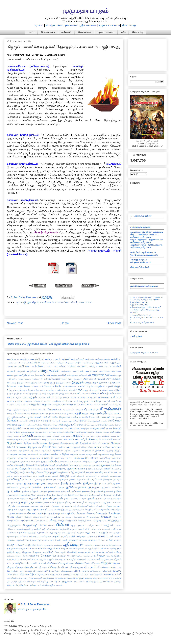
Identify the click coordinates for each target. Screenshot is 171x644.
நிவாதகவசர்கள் (73, 502)
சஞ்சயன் (70, 424)
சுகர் (69, 447)
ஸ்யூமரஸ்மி (115, 578)
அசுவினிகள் (33, 363)
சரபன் (90, 432)
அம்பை (82, 366)
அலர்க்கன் (116, 371)
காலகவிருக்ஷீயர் (71, 405)
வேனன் (84, 574)
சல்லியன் (26, 435)
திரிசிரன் (117, 480)
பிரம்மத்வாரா (93, 517)
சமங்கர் (10, 432)
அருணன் (11, 371)
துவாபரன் (108, 491)
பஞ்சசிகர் (44, 506)
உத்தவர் (30, 390)
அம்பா (49, 366)
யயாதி (11, 545)
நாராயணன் (36, 502)
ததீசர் (16, 476)
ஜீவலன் (26, 472)
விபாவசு (43, 567)
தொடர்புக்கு (129, 25)
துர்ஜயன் (34, 491)
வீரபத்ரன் (68, 574)
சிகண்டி (93, 439)
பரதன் (22, 510)
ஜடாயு (92, 465)
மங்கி (113, 529)
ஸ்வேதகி (31, 582)
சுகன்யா (62, 447)
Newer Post (15, 323)
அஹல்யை (12, 379)
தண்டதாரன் (108, 472)
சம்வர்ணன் (69, 432)
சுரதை (89, 454)
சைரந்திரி (20, 465)
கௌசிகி (23, 421)
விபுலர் (65, 567)
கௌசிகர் (12, 421)
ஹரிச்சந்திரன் (92, 582)
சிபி (95, 443)
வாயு (9, 563)
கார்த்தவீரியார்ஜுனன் (40, 405)
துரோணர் (14, 491)
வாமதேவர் (115, 559)
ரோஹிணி (72, 552)
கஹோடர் (38, 401)
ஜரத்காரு (61, 469)
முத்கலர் (43, 540)
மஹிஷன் (23, 536)
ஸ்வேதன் (55, 582)
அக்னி (66, 359)
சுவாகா (94, 458)
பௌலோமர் (94, 529)
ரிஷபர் (64, 548)
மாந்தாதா (81, 536)
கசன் (88, 394)
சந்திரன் (104, 428)
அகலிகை (25, 359)
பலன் (94, 510)
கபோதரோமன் (62, 397)
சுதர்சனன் (58, 450)
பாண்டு (41, 513)
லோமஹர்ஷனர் (75, 556)
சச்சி (61, 425)
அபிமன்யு (24, 366)
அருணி (21, 371)
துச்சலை (37, 487)
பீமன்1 (51, 525)
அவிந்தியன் (24, 375)
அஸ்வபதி (116, 375)
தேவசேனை (73, 495)
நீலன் (85, 502)
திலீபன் (103, 484)
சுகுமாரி (76, 447)
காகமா (47, 401)
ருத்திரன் (11, 552)
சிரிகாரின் (11, 447)
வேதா (76, 574)
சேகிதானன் (87, 462)
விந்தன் (10, 567)
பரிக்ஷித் (60, 510)
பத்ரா (102, 506)
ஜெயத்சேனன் (37, 472)
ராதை (21, 549)
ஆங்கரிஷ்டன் (24, 379)
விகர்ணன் (52, 563)
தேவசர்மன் (50, 495)
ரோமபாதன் (60, 552)
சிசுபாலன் (116, 439)
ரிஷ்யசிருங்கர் (76, 548)
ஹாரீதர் (118, 582)
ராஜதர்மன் (12, 548)
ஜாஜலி (107, 469)
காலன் (95, 405)
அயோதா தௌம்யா (98, 366)
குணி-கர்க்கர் (55, 414)
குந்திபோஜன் (89, 413)
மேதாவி (73, 540)
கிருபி (96, 410)
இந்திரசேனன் (23, 383)
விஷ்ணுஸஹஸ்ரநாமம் (141, 262)
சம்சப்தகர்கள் (28, 432)
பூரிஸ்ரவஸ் (52, 529)
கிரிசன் (34, 410)
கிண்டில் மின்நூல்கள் (140, 267)
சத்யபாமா (64, 428)
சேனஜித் (105, 462)
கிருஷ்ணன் (111, 409)
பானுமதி (51, 513)
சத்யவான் (75, 428)
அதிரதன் (60, 363)
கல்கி (119, 397)
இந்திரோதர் (92, 383)
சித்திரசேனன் (14, 443)
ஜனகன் (105, 465)
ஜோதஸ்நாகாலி (78, 472)
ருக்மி (97, 549)
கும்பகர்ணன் (114, 413)
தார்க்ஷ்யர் (33, 302)
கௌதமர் (46, 421)
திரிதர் (19, 484)
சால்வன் (73, 439)
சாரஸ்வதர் (26, 439)
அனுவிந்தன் (115, 363)
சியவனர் (116, 443)
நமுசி (67, 498)
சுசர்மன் (117, 447)
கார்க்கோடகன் (13, 405)
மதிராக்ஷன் (42, 533)
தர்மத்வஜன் (116, 476)
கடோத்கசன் (107, 393)
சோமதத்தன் (42, 465)
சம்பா (45, 432)
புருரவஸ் (81, 525)
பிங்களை (90, 513)
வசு (108, 556)
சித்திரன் (27, 443)
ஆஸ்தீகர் (116, 379)
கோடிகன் (106, 417)
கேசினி (47, 417)
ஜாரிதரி (10, 472)
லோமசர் (46, 556)
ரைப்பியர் (48, 552)
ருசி (119, 548)
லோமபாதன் (59, 556)
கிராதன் (26, 410)
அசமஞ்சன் (12, 363)
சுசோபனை (12, 451)
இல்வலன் (11, 386)
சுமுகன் (74, 454)
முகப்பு (39, 25)
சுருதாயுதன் (35, 458)
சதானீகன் (103, 425)
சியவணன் (104, 443)
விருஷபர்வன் (81, 571)
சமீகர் (17, 432)
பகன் (114, 503)
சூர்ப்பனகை (75, 462)
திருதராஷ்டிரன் (35, 483)
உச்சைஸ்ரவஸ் (69, 386)
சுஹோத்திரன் (13, 462)
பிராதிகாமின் (13, 521)
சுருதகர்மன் (104, 454)
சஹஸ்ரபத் (39, 436)
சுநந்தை (109, 451)
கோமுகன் (116, 417)
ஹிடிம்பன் (12, 585)
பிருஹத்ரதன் (114, 520)
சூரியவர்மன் (63, 462)
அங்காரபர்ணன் (103, 359)
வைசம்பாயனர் (112, 574)
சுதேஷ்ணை (98, 450)
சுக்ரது (90, 447)
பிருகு (53, 520)
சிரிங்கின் (22, 447)
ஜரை (90, 469)
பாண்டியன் (30, 513)
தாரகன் (56, 480)
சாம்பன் (106, 436)
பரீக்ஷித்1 (69, 510)
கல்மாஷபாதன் (15, 401)
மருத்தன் (103, 533)
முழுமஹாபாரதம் (86, 11)
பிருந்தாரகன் (71, 521)
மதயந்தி (31, 533)
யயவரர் (117, 540)
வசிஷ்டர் (99, 556)
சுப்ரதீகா (55, 454)
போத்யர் (63, 529)
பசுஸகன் (34, 506)
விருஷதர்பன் (67, 571)
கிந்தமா (118, 405)
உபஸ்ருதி (70, 390)
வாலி (44, 563)
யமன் (109, 540)
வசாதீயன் (88, 556)
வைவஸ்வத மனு (25, 578)
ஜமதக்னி (51, 469)
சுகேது (84, 447)
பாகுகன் (11, 513)
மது (51, 533)
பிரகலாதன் (101, 513)
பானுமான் (60, 513)
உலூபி (96, 390)
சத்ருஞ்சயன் (86, 428)
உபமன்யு (49, 390)
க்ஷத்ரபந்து (67, 421)
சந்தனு (96, 428)
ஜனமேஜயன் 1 (38, 469)
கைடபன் (95, 417)
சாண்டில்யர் (66, 436)
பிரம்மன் (106, 517)
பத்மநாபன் (66, 506)
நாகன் (107, 498)
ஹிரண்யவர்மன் (37, 585)
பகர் (119, 503)
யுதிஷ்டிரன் (73, 544)
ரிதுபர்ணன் (54, 548)
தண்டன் (117, 472)
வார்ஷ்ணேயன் (21, 563)
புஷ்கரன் (20, 529)
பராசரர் (43, 510)
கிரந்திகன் (17, 410)
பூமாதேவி (36, 529)
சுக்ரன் (98, 447)
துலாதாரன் (87, 491)
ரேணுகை (37, 552)
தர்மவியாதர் (14, 479)
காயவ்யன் (116, 401)
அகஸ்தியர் (37, 359)
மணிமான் (11, 533)
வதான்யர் (64, 559)
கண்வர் (11, 397)
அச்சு (123, 32)
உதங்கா (91, 386)
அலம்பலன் (78, 371)
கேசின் (55, 417)
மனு (87, 533)
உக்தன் (35, 386)
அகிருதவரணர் (53, 359)
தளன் (38, 480)
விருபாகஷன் (26, 571)
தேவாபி (24, 498)
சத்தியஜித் (11, 428)
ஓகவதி (43, 394)
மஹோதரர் (34, 536)
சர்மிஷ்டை (115, 432)
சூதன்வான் (25, 462)
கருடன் (92, 397)
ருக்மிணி (105, 548)
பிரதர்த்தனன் (114, 513)
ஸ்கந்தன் (80, 578)
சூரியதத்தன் (42, 462)
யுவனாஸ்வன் (99, 545)
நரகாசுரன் (76, 498)
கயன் (73, 397)
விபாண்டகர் (31, 567)
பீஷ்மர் (63, 525)
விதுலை (117, 563)
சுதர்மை (68, 451)
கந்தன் (33, 397)
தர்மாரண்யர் (28, 479)
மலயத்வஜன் (115, 533)
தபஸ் (48, 476)
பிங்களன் (81, 513)
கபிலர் (50, 397)
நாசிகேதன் (116, 498)
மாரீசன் (90, 536)
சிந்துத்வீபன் (85, 443)
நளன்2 (99, 498)
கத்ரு (25, 397)
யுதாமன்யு (57, 545)
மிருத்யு (11, 540)
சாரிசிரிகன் (36, 439)
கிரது (9, 410)
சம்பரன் (39, 432)
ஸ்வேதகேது (43, 582)
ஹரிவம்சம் (72, 25)
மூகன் (65, 540)
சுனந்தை (23, 454)
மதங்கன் (22, 533)
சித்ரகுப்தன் (54, 443)
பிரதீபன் (28, 517)
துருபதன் (94, 487)
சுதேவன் (86, 450)
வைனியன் (12, 578)
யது (103, 540)
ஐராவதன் (35, 394)
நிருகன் (61, 503)
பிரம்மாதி (117, 517)
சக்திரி (28, 425)
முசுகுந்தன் (31, 540)
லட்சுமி (109, 552)
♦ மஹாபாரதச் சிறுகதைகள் (142, 322)
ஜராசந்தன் (73, 469)
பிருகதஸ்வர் (26, 520)
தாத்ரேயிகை (47, 480)
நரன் (84, 498)
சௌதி (52, 465)
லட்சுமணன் (98, 552)
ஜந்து (98, 465)
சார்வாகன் (62, 439)
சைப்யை (11, 465)
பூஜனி (27, 529)
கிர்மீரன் (10, 414)
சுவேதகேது (105, 458)
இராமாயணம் (88, 25)
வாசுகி (97, 559)
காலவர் (104, 405)
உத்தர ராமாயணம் (109, 25)
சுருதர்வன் (11, 458)
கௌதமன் (34, 421)
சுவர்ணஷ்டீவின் (81, 458)
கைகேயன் (76, 417)
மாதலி (56, 536)
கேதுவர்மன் (65, 417)
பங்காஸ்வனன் (22, 506)
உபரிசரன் (60, 390)
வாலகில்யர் (35, 563)
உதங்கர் (82, 386)
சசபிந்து (54, 425)
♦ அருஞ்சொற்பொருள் (141, 315)
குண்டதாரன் (67, 414)
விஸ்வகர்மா (12, 574)
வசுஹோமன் (33, 559)
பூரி (44, 529)
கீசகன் (18, 413)
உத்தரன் (11, 390)
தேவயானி (94, 495)
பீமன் (43, 525)
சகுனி (21, 425)
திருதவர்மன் (53, 484)
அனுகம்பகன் (101, 363)
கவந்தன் (28, 401)
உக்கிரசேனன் (24, 386)
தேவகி (40, 495)
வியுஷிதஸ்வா (104, 567)
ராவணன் (37, 548)
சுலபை (69, 458)
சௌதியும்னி (62, 465)
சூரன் (33, 462)
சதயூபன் (93, 425)
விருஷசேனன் (52, 571)
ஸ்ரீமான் (22, 582)
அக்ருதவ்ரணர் (77, 359)
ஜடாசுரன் (84, 465)
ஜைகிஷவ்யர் (64, 472)
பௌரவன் (72, 529)
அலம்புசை (104, 371)
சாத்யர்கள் (89, 436)
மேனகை (83, 540)
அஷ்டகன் (45, 375)
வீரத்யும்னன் (56, 574)
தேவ (34, 495)
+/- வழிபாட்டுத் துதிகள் (141, 216)
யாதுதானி (47, 545)
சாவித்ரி (83, 439)
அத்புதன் (69, 363)
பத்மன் (76, 506)
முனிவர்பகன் (54, 540)
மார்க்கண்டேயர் (104, 536)
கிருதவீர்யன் (68, 410)
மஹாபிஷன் (12, 536)
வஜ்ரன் (43, 559)
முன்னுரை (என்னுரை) (140, 227)
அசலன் (22, 363)
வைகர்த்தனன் (96, 574)
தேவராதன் (106, 495)
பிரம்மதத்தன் (79, 517)
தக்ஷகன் (90, 472)
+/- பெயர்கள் (136, 336)
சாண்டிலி (56, 436)
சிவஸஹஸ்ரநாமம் (139, 260)
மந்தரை (80, 533)
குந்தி (77, 413)
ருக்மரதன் (89, 549)
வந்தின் (73, 559)
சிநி (77, 443)
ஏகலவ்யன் (25, 394)
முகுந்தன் (20, 540)
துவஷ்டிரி (98, 491)
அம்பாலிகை (59, 366)
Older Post (114, 323)
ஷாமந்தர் (38, 578)
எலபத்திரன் (115, 390)
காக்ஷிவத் (56, 401)
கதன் (18, 397)
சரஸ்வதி (21, 302)
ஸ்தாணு (89, 578)
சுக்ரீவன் (107, 447)
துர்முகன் (66, 491)
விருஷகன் (38, 571)
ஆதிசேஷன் (66, 379)
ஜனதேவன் (116, 465)
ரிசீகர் (45, 549)
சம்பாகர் (52, 432)
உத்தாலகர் (39, 390)
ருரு (18, 552)
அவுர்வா (35, 375)
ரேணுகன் (27, 552)
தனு (35, 476)
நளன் (91, 498)
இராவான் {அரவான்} (110, 383)
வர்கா (90, 559)
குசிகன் (35, 413)
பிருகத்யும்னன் (41, 521)
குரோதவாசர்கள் (19, 417)
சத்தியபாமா (23, 428)
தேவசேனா (62, 495)
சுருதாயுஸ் (47, 458)
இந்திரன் (78, 382)
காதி (76, 401)
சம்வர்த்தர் (81, 432)
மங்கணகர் (105, 529)
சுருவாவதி (59, 458)
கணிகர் (118, 394)
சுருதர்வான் (23, 458)
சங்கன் (46, 425)
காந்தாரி (84, 401)
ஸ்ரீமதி (14, 582)
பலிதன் (118, 510)
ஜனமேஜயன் (22, 469)
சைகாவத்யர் (116, 462)
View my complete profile (32, 609)
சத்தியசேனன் (115, 425)
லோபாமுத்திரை (30, 556)
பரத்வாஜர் (32, 510)
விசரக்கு (62, 563)
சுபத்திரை (45, 454)
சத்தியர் (33, 428)
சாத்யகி (78, 435)
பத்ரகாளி (84, 506)
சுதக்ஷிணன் (24, 451)
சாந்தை (98, 436)
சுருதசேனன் (116, 454)
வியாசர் (90, 567)
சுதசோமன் (35, 451)
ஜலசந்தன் (98, 469)
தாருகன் (64, 479)
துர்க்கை (26, 491)
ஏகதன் (10, 394)
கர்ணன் (104, 397)
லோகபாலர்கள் (14, 556)
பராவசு (51, 510)
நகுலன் (47, 498)
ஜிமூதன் (18, 472)
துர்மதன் (43, 491)
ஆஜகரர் (36, 379)
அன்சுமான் (12, 366)
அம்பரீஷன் (38, 366)
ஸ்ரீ (8, 582)
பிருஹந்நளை (14, 525)
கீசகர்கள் (26, 414)
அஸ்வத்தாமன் (99, 375)
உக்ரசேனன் (45, 386)
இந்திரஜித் (50, 383)
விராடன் (116, 567)
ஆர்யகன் (88, 379)
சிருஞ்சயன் (34, 447)
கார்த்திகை (57, 405)
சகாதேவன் (115, 421)
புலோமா (11, 529)
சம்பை (60, 432)
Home (65, 323)
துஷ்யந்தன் (24, 495)
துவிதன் (117, 491)
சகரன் (104, 421)
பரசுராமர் (12, 510)
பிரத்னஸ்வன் (39, 517)
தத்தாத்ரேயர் (26, 476)
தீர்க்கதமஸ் (25, 487)
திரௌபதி (90, 483)
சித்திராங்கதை (40, 443)
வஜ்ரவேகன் (53, 559)
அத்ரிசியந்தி (88, 363)
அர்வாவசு (66, 371)
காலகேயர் (86, 405)
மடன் (119, 529)
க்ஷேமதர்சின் (80, 421)
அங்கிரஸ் (116, 359)
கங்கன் (73, 394)
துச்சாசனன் (50, 487)
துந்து (61, 487)
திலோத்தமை (114, 483)
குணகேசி (44, 414)
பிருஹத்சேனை (85, 521)
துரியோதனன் (76, 487)
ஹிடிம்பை (24, 585)
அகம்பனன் (13, 359)
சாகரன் (48, 436)
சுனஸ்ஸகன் (33, 454)
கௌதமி (56, 421)
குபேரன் (102, 413)
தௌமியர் (35, 498)
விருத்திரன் (13, 571)
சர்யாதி (10, 436)
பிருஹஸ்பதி (30, 525)
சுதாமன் (77, 451)
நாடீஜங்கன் (12, 503)
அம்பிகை (71, 366)
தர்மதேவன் (103, 476)
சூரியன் (52, 461)
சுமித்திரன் (64, 454)
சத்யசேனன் (54, 428)
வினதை (19, 567)
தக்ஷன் (98, 472)
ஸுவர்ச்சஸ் (69, 578)
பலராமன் (103, 510)
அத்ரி (78, 363)
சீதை (54, 447)
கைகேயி (86, 417)
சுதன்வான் (47, 451)
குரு (9, 417)
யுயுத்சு (88, 545)
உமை (79, 390)
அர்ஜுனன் (49, 370)
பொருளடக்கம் (54, 25)
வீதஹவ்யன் (43, 574)
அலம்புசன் (91, 371)
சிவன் (46, 447)
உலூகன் (87, 390)
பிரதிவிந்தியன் (14, 517)
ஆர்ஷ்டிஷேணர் (102, 379)
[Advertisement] (147, 54)
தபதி (41, 476)
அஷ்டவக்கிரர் (59, 375)
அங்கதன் (90, 359)
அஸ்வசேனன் (81, 375)
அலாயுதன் (12, 375)
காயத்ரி (106, 401)
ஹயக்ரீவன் (79, 582)
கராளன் (82, 397)
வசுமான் (22, 559)
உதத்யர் (100, 386)
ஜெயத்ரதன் (51, 472)
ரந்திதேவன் (111, 545)
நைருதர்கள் (94, 503)
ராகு (119, 545)
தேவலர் (117, 495)
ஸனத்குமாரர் (48, 578)
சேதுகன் (97, 462)
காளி (111, 405)
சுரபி (95, 454)
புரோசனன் (93, 525)
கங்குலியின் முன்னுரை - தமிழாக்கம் (147, 232)
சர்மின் (106, 432)
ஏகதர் (16, 394)
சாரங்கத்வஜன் (13, 439)
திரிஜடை (11, 484)
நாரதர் (23, 502)
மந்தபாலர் (71, 533)
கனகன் (42, 397)
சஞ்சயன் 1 (83, 425)
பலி (112, 510)
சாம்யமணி (116, 436)
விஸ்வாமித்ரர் (28, 574)
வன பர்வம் (85, 302)
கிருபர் (88, 410)
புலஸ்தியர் (107, 525)
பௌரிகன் (83, 529)
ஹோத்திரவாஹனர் (54, 585)
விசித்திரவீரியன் (82, 563)
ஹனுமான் (67, 582)
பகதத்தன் (106, 502)
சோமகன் (30, 465)
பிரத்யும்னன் (54, 517)
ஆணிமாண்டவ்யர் (50, 379)
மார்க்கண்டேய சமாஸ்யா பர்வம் (59, 302)
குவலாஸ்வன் (34, 417)
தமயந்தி (64, 476)
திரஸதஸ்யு (108, 480)
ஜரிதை (83, 469)
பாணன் (20, 513)
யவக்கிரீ (20, 545)
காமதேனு (96, 401)
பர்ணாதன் (78, 510)
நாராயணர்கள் (50, 503)
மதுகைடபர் (59, 533)
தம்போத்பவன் (78, 476)
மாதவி (64, 536)
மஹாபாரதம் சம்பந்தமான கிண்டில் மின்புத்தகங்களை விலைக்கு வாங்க (48, 344)
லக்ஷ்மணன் (84, 552)
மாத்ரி (72, 536)
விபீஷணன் (54, 567)
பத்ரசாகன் (94, 506)
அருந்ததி (32, 371)
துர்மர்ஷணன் (54, 491)
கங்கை (81, 393)
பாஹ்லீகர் (70, 513)
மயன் (94, 533)
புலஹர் (118, 525)
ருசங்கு (113, 549)
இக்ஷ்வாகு (11, 383)
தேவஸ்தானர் (13, 498)
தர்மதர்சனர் (91, 476)
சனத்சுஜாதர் (115, 428)
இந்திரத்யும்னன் (63, 383)
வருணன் (82, 559)
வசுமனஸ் (12, 559)
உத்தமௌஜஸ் (114, 386)
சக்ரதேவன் (37, 425)
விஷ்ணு (117, 571)
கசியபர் (95, 393)
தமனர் (55, 476)
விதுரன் (106, 563)
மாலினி (118, 536)
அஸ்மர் (70, 375)
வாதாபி (105, 559)
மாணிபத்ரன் (45, 536)
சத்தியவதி (42, 428)
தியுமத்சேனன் (95, 479)
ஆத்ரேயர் (78, 379)
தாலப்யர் (83, 480)
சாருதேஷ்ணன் (49, 439)
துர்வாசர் (76, 491)
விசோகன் (95, 563)
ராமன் (28, 548)
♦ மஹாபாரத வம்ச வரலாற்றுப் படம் (147, 297)
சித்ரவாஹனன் (67, 443)
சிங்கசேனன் (104, 439)
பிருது (61, 521)
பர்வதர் (87, 510)
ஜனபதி (10, 469)
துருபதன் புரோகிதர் (111, 487)
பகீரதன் (11, 506)
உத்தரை (21, 390)
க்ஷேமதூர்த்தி (94, 421)
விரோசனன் (96, 571)
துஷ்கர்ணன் (12, 495)
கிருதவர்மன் (54, 410)
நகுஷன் (58, 498)
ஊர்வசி (104, 390)
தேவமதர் (84, 495)
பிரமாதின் (67, 517)
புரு (73, 525)
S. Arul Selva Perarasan (35, 604)
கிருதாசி (79, 410)
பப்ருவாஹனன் (113, 506)
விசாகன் (70, 563)
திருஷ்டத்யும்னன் (71, 483)
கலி (113, 397)
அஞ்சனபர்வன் (48, 363)
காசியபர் (67, 401)
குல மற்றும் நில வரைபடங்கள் (144, 286)
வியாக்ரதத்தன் (76, 567)
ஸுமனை (59, 578)
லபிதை (118, 552)
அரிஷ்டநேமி (115, 366)
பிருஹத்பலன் (100, 521)
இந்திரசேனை (37, 383)
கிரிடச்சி (42, 410)
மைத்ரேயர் (94, 540)
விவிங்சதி (107, 571)
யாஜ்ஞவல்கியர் (33, 545)
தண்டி (9, 476)
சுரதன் (82, 454)
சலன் (17, 436)
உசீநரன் (57, 386)
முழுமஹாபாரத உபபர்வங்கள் (144, 353)
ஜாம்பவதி (117, 469)
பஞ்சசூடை (55, 506)
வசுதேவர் (116, 556)
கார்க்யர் (25, 405)
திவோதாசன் (12, 487)
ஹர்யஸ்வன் (106, 582)
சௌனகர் (74, 465)
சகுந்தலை (12, 425)
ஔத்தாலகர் (52, 394)
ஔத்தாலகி (64, 394)
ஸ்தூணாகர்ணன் (101, 578)
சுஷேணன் (116, 458)
